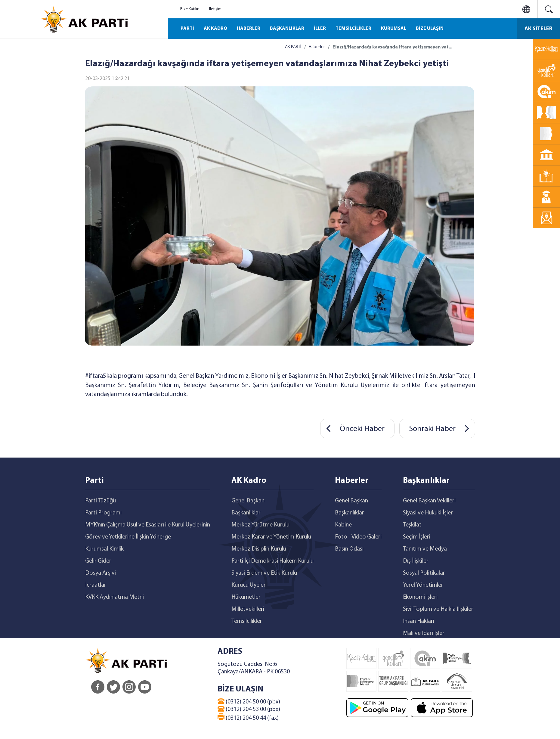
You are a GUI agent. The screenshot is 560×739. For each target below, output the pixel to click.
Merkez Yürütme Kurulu (260, 525)
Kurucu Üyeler (249, 585)
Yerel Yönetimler (423, 585)
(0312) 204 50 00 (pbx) (249, 702)
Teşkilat (412, 525)
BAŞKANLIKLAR (287, 29)
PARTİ (187, 29)
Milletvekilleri (248, 609)
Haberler (317, 47)
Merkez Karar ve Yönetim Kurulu (271, 537)
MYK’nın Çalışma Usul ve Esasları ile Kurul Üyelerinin (148, 525)
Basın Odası (349, 549)
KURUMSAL (394, 29)
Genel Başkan (248, 501)
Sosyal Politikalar (424, 573)
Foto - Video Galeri (358, 537)
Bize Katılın (190, 9)
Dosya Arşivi (101, 573)
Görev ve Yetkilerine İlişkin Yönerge (128, 537)
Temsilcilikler (247, 621)
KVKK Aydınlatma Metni (114, 597)
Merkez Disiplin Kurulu (259, 549)
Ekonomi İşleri (420, 597)
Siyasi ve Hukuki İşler (428, 513)
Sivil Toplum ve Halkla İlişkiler (438, 609)
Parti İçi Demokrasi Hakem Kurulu (272, 561)
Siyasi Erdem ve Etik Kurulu (264, 573)
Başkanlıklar (246, 513)
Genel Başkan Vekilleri (429, 501)
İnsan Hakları (419, 621)
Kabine (343, 525)
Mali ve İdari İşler (424, 633)
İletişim (215, 9)
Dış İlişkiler (416, 561)
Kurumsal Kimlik (104, 549)
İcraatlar (96, 585)
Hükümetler (246, 597)
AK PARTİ (293, 47)
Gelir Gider (98, 561)
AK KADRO (215, 29)
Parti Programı (103, 513)
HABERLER (249, 29)
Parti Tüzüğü (101, 501)
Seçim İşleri (417, 537)
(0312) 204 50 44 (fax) (248, 717)
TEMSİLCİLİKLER (353, 29)
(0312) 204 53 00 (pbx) (249, 709)
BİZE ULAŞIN (430, 29)
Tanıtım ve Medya (425, 549)
